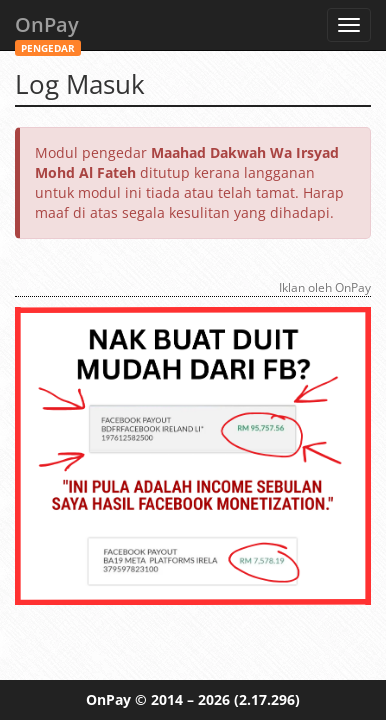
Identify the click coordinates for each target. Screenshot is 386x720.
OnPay (48, 30)
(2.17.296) (267, 699)
